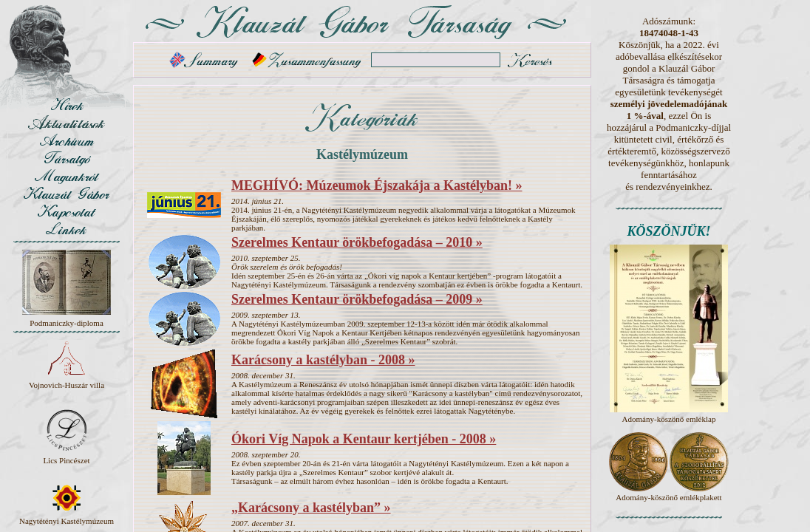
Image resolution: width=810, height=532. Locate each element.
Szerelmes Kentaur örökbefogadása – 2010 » (357, 242)
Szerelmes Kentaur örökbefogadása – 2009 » (357, 299)
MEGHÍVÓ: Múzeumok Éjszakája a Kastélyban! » (377, 185)
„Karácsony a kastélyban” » (311, 508)
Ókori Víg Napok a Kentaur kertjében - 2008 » (364, 439)
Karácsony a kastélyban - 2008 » (323, 360)
